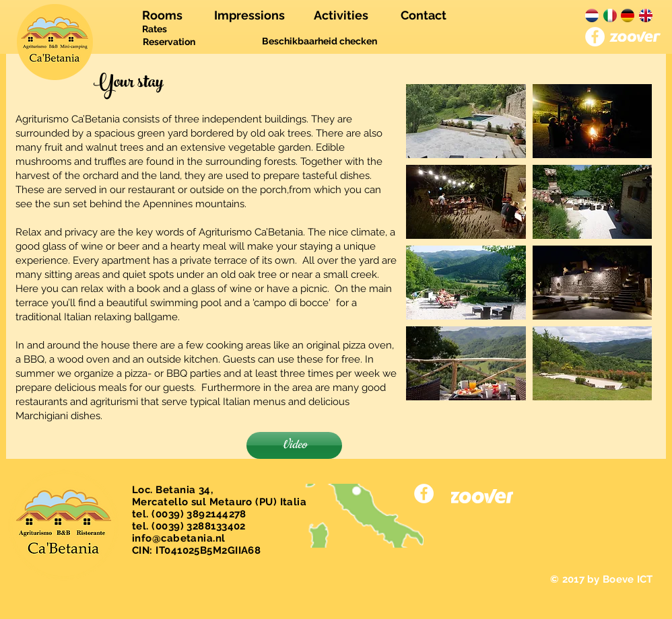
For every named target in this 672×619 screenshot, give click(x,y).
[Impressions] (249, 15)
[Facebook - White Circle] (595, 37)
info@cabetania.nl (179, 538)
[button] (466, 121)
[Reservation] (169, 42)
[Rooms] (162, 15)
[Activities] (341, 15)
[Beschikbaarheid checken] (320, 42)
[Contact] (423, 15)
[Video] (294, 445)
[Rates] (155, 30)
